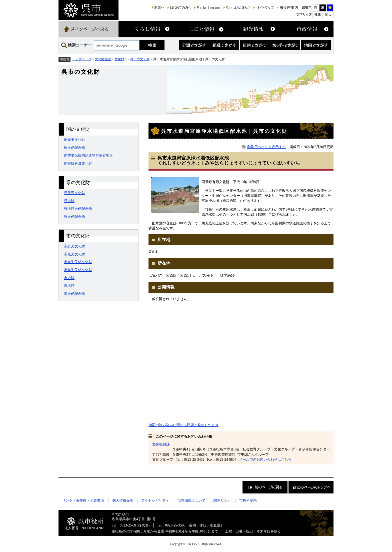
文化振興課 (161, 444)
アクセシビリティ (155, 500)
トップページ (81, 59)
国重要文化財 (74, 140)
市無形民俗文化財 (78, 270)
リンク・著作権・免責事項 (83, 500)
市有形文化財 (74, 246)
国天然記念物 (74, 148)
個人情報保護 (123, 500)
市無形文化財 (74, 254)
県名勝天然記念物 (78, 209)
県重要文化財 (74, 193)
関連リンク (222, 500)
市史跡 (69, 278)
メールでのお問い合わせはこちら (265, 459)
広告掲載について (191, 500)
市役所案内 (248, 500)
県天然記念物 (74, 217)
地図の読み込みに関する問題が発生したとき (183, 425)
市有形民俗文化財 (78, 262)
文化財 (119, 59)
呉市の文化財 (140, 59)
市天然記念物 (74, 294)
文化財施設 (103, 59)
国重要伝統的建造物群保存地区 (88, 155)
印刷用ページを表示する (266, 147)
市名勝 (69, 286)
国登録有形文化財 (78, 163)
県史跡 (69, 201)
